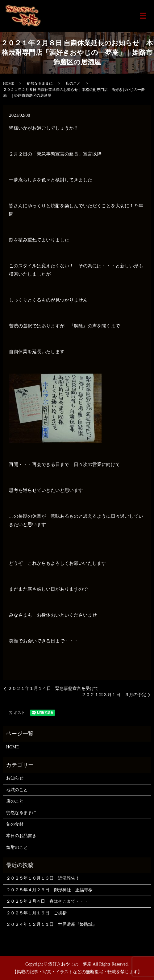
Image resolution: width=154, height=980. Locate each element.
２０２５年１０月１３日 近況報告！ (43, 878)
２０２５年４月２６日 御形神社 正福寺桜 (49, 890)
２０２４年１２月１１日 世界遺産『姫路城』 (52, 924)
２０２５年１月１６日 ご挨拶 (36, 913)
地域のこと (17, 790)
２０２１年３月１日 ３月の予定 (114, 695)
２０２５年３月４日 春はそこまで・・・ (47, 901)
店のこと (73, 83)
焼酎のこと (17, 847)
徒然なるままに (40, 83)
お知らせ (15, 778)
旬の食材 (15, 824)
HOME (8, 83)
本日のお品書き (21, 836)
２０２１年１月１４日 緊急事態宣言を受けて (53, 688)
